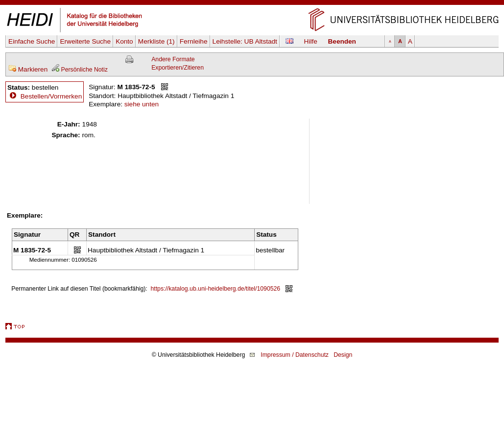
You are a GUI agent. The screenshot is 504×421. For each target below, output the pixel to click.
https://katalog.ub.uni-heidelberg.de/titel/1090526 (216, 289)
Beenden (342, 41)
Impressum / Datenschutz (295, 355)
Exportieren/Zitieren (178, 68)
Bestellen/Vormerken (51, 96)
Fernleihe (194, 41)
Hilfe (311, 41)
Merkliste (156, 41)
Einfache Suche (32, 41)
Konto (124, 41)
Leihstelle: (245, 41)
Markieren (28, 69)
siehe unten (142, 104)
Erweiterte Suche (85, 41)
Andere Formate (173, 59)
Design (343, 355)
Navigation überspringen (252, 4)
